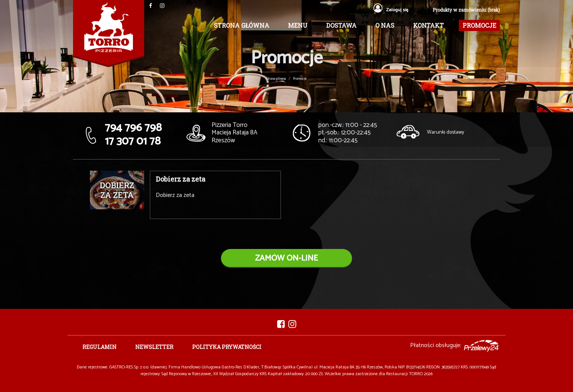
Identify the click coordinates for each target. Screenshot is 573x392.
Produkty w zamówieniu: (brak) (466, 10)
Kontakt (428, 25)
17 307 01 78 (133, 141)
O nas (385, 25)
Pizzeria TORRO (109, 34)
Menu (298, 25)
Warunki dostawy (445, 132)
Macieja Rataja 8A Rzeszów (234, 133)
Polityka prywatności (227, 347)
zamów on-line (286, 258)
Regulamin (99, 347)
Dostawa (341, 25)
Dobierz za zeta (181, 179)
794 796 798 (133, 128)
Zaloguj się (391, 10)
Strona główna (242, 25)
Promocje (479, 25)
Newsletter (154, 347)
